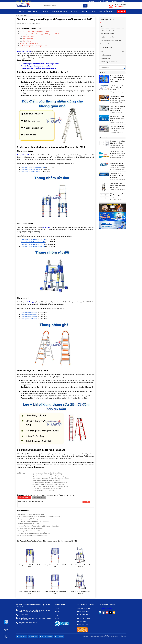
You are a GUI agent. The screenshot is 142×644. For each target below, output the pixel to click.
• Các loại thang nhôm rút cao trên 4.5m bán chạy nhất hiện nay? (51, 479)
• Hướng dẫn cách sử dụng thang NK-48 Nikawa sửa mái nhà (50, 483)
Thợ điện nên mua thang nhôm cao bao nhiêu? (31, 514)
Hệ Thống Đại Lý (106, 55)
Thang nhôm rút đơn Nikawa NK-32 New (30, 566)
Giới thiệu (58, 609)
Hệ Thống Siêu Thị (107, 58)
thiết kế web (107, 636)
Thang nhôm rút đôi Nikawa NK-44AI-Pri (80, 592)
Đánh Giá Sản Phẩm (107, 37)
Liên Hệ (122, 1)
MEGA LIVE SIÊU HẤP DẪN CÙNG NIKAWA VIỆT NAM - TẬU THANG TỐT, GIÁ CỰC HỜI (118, 79)
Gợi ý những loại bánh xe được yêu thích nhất (30, 528)
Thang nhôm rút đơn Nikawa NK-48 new (55, 592)
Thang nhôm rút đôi (28, 39)
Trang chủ (21, 11)
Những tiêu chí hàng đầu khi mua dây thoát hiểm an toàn (34, 533)
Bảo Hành (114, 1)
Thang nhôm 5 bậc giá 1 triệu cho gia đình (29, 519)
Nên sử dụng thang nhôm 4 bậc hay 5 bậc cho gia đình (33, 521)
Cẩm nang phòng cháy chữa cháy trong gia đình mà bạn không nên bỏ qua (39, 516)
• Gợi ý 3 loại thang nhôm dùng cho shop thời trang (47, 488)
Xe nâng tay (74, 11)
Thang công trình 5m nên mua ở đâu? (28, 523)
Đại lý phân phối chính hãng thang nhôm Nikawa (117, 152)
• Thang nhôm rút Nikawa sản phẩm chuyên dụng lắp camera (50, 475)
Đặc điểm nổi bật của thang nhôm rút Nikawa (117, 164)
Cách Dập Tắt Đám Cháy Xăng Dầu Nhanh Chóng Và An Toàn (117, 129)
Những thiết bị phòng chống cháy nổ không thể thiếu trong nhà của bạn (38, 526)
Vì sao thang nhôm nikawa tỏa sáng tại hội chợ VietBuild (117, 176)
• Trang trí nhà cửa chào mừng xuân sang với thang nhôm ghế (50, 477)
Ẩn (40, 29)
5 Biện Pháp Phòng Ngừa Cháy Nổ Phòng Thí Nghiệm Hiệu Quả (117, 108)
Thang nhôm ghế (27, 41)
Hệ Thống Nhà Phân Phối (109, 62)
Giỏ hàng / (122, 11)
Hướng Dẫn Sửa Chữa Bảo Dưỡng (111, 40)
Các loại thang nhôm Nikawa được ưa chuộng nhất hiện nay (117, 186)
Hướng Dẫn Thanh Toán (84, 609)
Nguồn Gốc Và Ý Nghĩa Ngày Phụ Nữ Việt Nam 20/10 (117, 118)
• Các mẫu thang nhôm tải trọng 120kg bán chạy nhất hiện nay (50, 486)
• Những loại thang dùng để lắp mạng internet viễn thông (48, 485)
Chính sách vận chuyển (84, 618)
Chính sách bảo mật (83, 625)
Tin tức (93, 11)
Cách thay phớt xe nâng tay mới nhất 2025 (117, 97)
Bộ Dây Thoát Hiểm (46, 637)
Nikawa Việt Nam (107, 609)
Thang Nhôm (32, 11)
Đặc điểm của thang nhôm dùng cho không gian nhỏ (34, 32)
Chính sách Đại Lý (82, 622)
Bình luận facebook (39, 498)
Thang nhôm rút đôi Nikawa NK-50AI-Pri (80, 566)
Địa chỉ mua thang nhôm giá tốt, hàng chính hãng (34, 46)
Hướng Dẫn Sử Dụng (107, 34)
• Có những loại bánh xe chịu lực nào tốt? (44, 490)
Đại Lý (107, 1)
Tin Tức (100, 1)
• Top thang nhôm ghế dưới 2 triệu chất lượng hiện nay (48, 473)
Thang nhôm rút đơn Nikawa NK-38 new (30, 592)
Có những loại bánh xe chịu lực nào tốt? (29, 531)
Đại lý (102, 51)
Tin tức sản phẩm (105, 44)
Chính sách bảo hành (83, 612)
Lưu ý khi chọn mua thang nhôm (29, 43)
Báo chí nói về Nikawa (105, 11)
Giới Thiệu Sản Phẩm (107, 30)
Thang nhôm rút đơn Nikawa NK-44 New (55, 566)
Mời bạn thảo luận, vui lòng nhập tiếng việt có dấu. (48, 503)
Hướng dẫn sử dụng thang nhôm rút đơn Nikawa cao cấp (117, 196)
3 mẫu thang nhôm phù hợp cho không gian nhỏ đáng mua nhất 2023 (39, 34)
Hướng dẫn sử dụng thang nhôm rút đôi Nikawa (117, 142)
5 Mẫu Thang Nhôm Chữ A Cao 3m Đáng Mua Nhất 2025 (117, 88)
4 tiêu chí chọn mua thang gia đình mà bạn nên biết (32, 535)
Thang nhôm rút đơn (29, 36)
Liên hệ (57, 618)
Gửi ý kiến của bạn (24, 498)
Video (84, 11)
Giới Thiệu (91, 1)
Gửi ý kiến (86, 502)
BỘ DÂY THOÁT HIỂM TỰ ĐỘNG (60, 11)
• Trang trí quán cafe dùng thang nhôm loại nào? (46, 481)
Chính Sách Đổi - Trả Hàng (85, 615)
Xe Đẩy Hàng (44, 11)
